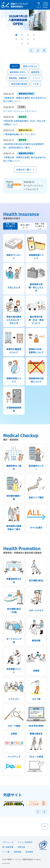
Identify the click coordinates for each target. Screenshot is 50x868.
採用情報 (29, 852)
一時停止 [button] (44, 50)
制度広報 (21, 847)
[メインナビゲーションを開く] (45, 5)
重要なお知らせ (30, 66)
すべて (15, 66)
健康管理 (35, 72)
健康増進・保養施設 (18, 78)
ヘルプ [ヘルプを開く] (39, 7)
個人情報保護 (8, 847)
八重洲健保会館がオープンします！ (20, 134)
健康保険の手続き (18, 72)
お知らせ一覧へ (24, 169)
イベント (36, 78)
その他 (36, 84)
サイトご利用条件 (25, 842)
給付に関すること (25, 226)
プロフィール (8, 842)
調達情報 (18, 852)
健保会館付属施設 (19, 84)
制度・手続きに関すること (40, 226)
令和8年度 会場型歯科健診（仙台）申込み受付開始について (24, 123)
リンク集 (6, 852)
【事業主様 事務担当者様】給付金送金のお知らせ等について (25, 99)
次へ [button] (38, 50)
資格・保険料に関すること (10, 226)
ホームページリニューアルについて (20, 111)
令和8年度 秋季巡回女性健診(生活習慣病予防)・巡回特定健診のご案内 (24, 146)
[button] (16, 35)
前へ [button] (31, 50)
